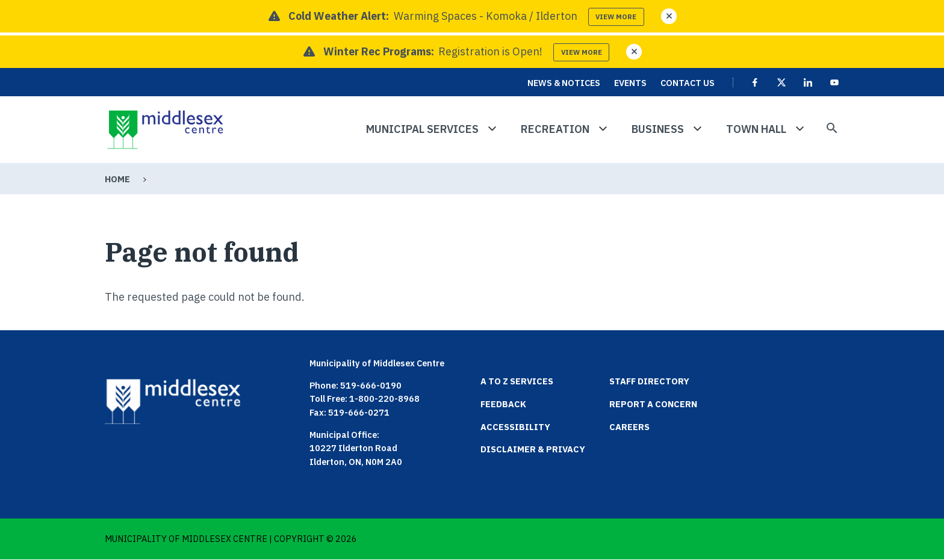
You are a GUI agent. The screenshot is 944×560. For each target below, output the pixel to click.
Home (117, 179)
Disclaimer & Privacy (533, 449)
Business (658, 129)
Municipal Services (422, 129)
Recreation (555, 129)
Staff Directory (649, 381)
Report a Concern (653, 404)
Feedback (503, 404)
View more (616, 17)
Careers (629, 427)
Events (630, 83)
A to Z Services (517, 381)
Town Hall (756, 129)
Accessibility (515, 427)
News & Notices (564, 83)
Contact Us (688, 83)
